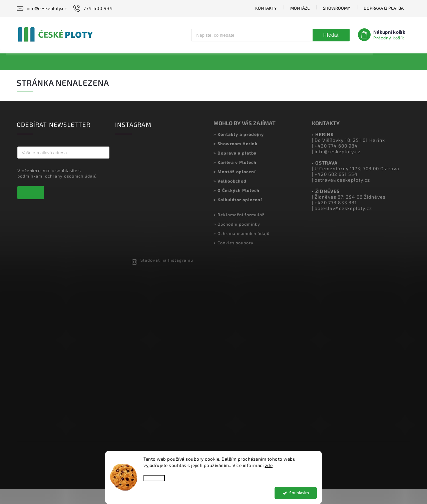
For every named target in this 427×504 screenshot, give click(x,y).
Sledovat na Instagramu (167, 275)
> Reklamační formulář (239, 229)
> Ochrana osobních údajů (242, 248)
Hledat (331, 35)
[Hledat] (252, 35)
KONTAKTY (266, 8)
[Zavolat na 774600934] (92, 8)
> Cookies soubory (234, 257)
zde (269, 465)
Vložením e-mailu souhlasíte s (60, 188)
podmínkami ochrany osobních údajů (57, 191)
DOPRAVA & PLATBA (384, 8)
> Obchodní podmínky (237, 239)
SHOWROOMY (337, 8)
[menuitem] (40, 62)
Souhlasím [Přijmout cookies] (299, 493)
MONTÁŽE (300, 8)
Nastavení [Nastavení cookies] (154, 478)
